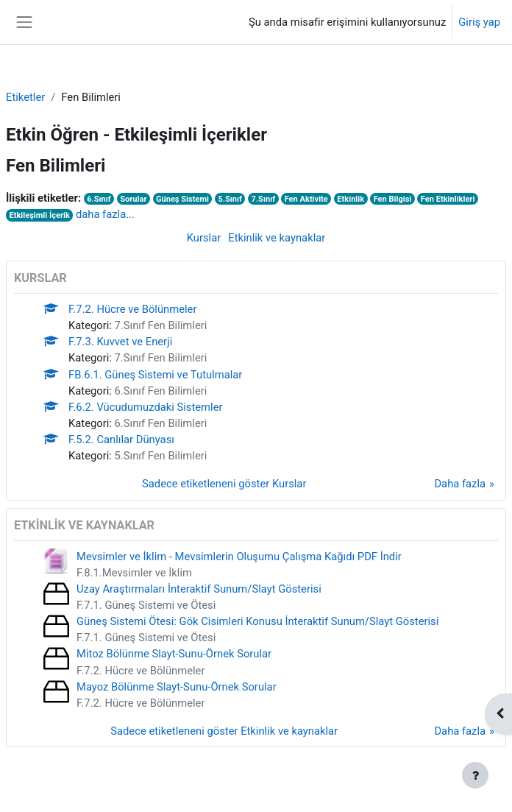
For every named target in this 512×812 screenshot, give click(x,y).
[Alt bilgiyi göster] (475, 775)
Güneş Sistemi (182, 199)
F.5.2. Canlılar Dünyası (121, 439)
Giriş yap (479, 22)
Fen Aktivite (306, 199)
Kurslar (204, 238)
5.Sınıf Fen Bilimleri (161, 456)
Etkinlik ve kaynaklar (277, 238)
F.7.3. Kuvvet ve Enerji (120, 342)
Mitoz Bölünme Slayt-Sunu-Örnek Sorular (174, 654)
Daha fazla (460, 484)
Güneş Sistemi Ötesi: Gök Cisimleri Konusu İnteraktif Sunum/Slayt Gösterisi (257, 621)
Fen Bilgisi (393, 199)
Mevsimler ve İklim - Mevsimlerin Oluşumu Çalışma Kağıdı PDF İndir (239, 557)
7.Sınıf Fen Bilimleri (161, 325)
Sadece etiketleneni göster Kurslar (224, 484)
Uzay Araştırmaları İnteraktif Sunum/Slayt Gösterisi (199, 589)
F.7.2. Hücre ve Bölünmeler (132, 309)
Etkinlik (351, 199)
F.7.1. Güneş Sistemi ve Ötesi (146, 605)
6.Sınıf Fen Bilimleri (161, 391)
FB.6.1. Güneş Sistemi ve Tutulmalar (155, 375)
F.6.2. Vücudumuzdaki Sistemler (146, 407)
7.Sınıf (264, 199)
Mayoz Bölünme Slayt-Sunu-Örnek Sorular (177, 687)
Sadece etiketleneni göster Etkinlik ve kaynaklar (224, 731)
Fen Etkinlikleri (448, 199)
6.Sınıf (99, 199)
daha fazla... (105, 214)
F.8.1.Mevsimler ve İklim (134, 573)
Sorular (133, 199)
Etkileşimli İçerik (39, 215)
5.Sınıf (230, 199)
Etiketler (25, 97)
